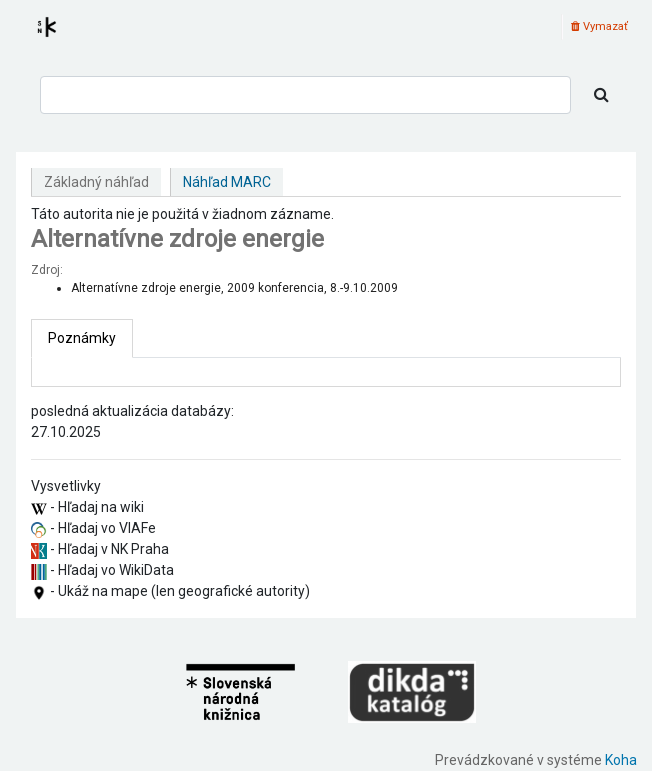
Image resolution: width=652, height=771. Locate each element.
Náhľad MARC (227, 182)
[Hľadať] (601, 95)
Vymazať (599, 26)
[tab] (82, 338)
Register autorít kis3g (65, 39)
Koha (621, 760)
